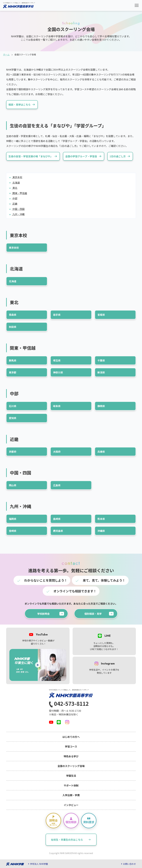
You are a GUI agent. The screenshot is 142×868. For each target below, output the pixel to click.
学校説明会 (51, 614)
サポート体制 (71, 785)
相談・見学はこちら (22, 105)
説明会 (53, 821)
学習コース (71, 746)
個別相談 (71, 820)
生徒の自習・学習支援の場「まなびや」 (33, 156)
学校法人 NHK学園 (39, 864)
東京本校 (17, 177)
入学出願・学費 (71, 795)
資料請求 (89, 820)
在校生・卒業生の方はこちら (72, 840)
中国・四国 (18, 209)
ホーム (6, 54)
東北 (15, 188)
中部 (15, 198)
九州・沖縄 (18, 214)
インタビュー (71, 805)
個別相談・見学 (99, 614)
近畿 (15, 204)
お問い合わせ (129, 864)
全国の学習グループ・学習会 (84, 156)
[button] (137, 5)
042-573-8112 (69, 704)
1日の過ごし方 (121, 156)
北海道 (16, 183)
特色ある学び (71, 756)
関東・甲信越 (19, 193)
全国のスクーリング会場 (71, 766)
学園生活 (71, 776)
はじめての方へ (71, 737)
